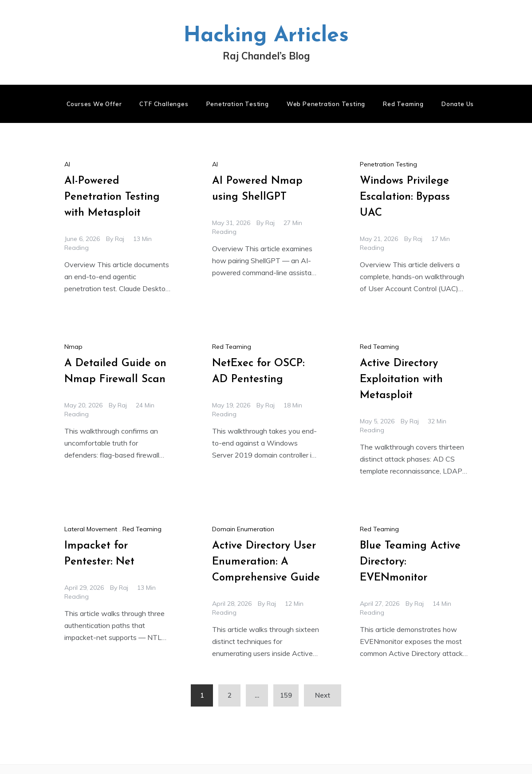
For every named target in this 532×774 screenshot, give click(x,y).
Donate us (458, 104)
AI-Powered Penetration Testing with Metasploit (112, 197)
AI (67, 164)
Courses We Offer (94, 104)
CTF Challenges (164, 104)
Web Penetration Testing (326, 104)
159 (286, 695)
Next (323, 695)
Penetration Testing (238, 104)
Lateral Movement (91, 529)
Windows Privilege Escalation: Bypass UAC (405, 197)
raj (120, 239)
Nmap (73, 347)
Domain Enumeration (243, 529)
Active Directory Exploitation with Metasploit (401, 379)
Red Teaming (403, 104)
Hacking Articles (266, 36)
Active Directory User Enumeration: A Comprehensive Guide (266, 562)
